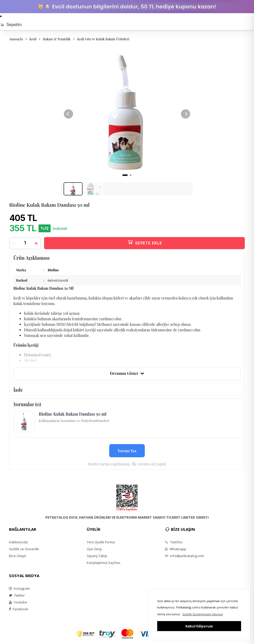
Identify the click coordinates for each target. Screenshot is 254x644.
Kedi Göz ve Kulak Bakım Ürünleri (103, 39)
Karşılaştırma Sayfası (104, 565)
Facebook (19, 611)
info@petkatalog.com (184, 558)
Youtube (18, 604)
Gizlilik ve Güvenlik (24, 551)
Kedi (33, 39)
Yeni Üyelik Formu (101, 544)
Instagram (19, 591)
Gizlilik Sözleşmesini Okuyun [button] (203, 614)
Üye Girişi (94, 551)
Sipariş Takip (97, 558)
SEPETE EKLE (145, 245)
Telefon (174, 544)
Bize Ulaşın (18, 558)
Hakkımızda (18, 544)
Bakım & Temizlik (57, 39)
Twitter (17, 598)
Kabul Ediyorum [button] (199, 626)
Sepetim (11, 25)
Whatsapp (176, 551)
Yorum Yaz (127, 453)
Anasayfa (16, 39)
